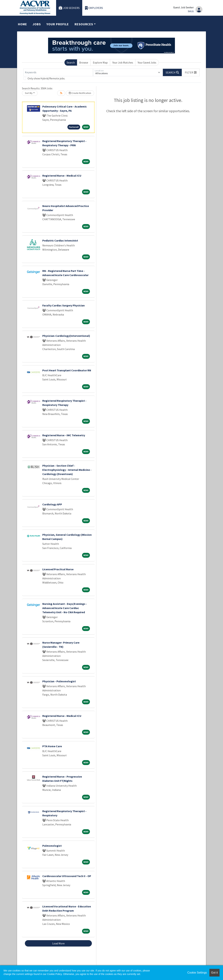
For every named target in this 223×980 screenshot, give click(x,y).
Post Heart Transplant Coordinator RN (67, 370)
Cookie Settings (197, 973)
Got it (214, 973)
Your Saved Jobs (147, 62)
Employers (94, 8)
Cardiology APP (52, 504)
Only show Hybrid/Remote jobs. (46, 78)
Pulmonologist (52, 846)
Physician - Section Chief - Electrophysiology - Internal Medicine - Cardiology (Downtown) (67, 470)
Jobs (37, 24)
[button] (191, 72)
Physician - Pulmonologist (59, 681)
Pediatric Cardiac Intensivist (60, 240)
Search (71, 62)
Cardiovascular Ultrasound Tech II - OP (67, 876)
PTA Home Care (52, 746)
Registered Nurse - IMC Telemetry (64, 435)
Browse (84, 62)
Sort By (29, 93)
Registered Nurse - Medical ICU (62, 176)
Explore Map (100, 62)
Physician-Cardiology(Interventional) (66, 336)
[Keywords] (58, 72)
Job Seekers (69, 8)
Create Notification (80, 93)
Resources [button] (84, 24)
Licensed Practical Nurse (58, 569)
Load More (58, 943)
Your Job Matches (123, 62)
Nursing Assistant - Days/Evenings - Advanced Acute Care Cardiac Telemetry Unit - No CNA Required (65, 608)
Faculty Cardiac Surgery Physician (64, 305)
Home (22, 24)
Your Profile (58, 24)
